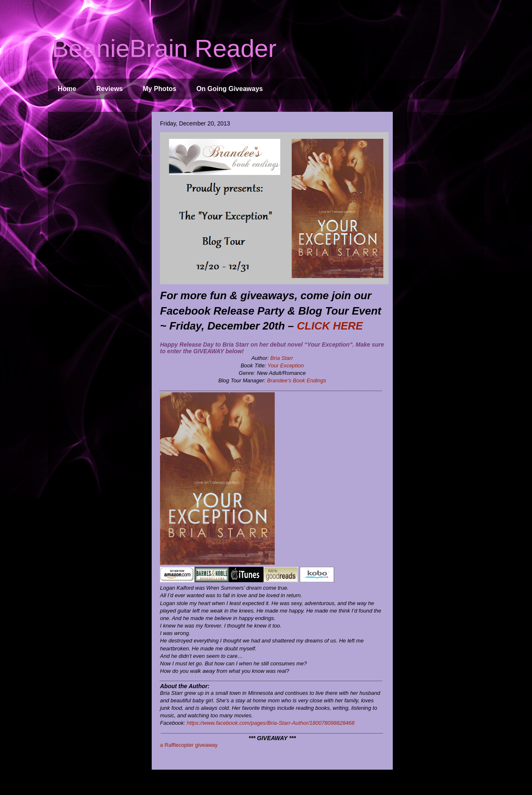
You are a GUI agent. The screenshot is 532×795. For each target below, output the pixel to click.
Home (67, 89)
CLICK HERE (330, 326)
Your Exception (286, 366)
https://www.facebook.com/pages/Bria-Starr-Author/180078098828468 (271, 723)
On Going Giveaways (229, 89)
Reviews (109, 89)
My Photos (160, 89)
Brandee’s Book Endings (297, 380)
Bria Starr (282, 358)
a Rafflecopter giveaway (189, 745)
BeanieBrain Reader (164, 48)
